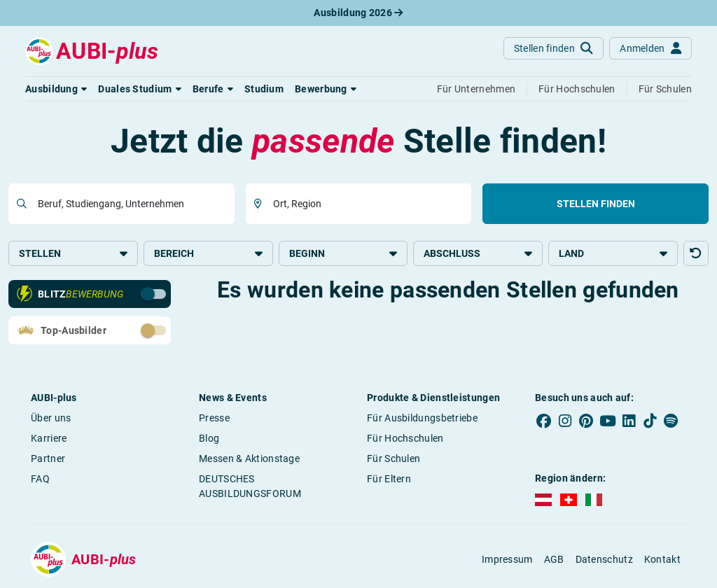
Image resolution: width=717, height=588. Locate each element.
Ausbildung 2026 (358, 13)
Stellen (73, 253)
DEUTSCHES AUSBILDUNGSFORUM (250, 486)
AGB (554, 559)
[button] (56, 89)
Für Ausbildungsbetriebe (422, 418)
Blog (209, 438)
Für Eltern (389, 479)
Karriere (49, 438)
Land (613, 253)
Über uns (51, 418)
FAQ (40, 479)
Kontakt (662, 559)
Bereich (208, 253)
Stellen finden (596, 204)
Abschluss (478, 253)
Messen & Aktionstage (249, 458)
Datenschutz (604, 559)
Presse (214, 418)
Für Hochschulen (405, 438)
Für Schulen (394, 458)
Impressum (507, 559)
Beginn (343, 253)
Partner (48, 458)
